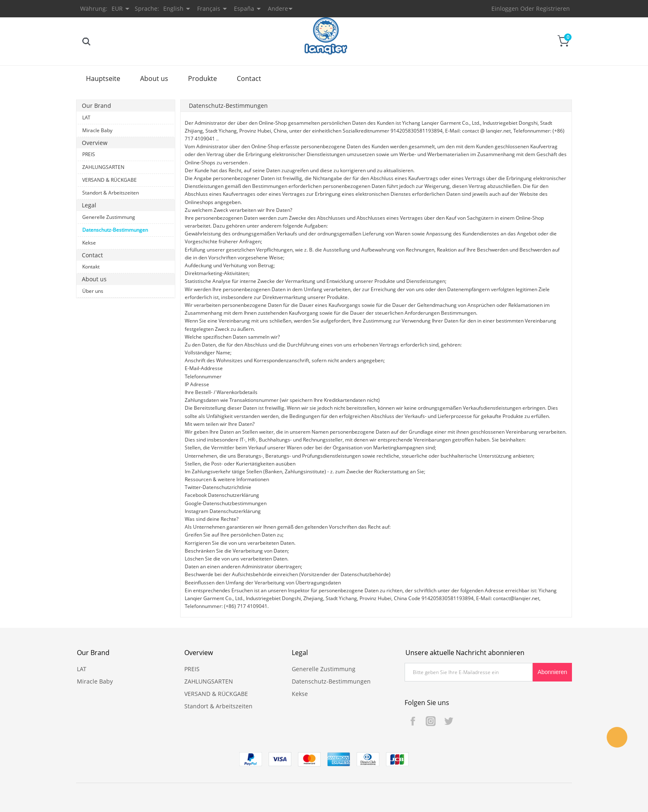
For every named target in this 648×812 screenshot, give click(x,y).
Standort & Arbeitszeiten (111, 193)
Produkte (202, 78)
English (173, 8)
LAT (86, 118)
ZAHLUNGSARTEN (103, 167)
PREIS (89, 154)
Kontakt (91, 267)
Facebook (413, 721)
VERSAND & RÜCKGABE (110, 180)
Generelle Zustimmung (109, 217)
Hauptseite (103, 78)
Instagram (431, 721)
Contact (249, 78)
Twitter (448, 721)
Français (209, 8)
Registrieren (553, 8)
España (244, 8)
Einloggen (505, 8)
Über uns (93, 291)
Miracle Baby (97, 130)
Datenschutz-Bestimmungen (115, 230)
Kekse (89, 243)
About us (154, 78)
